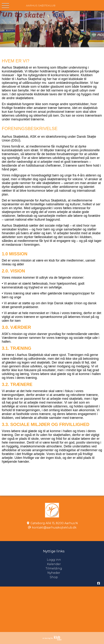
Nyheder (54, 573)
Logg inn (76, 560)
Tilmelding (54, 568)
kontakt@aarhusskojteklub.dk (54, 528)
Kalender (54, 564)
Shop (54, 577)
